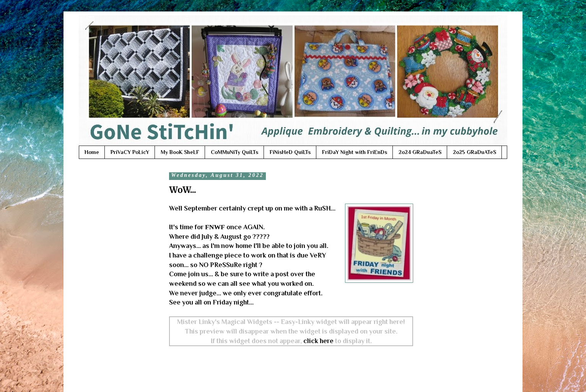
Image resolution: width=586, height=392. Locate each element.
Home (92, 152)
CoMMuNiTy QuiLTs (234, 152)
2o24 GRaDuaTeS (420, 152)
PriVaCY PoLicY (130, 152)
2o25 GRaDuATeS (474, 152)
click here (318, 341)
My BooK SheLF (180, 152)
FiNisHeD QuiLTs (290, 152)
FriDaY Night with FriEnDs (355, 152)
